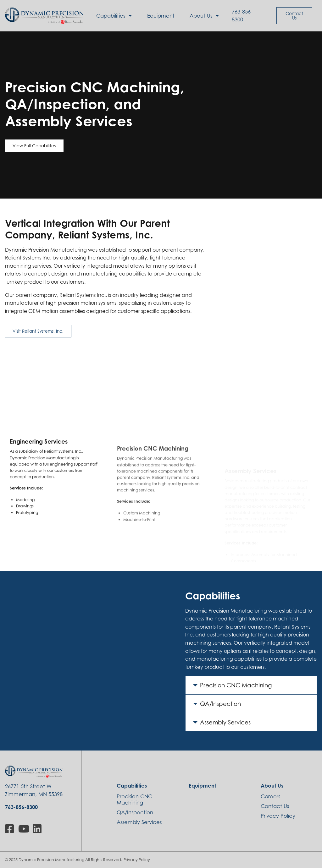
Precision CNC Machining (236, 685)
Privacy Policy (137, 860)
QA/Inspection (220, 704)
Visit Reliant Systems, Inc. (38, 331)
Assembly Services (225, 722)
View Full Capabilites (34, 146)
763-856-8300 (242, 15)
